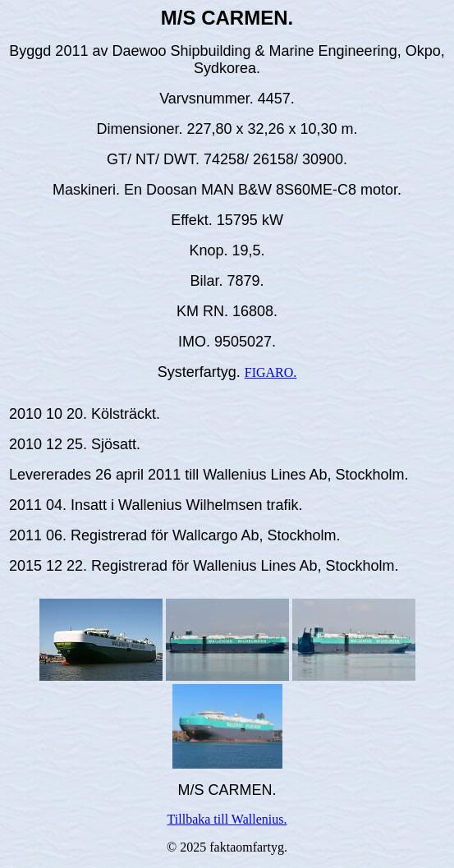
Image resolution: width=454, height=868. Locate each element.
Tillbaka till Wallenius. (227, 819)
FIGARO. (271, 372)
